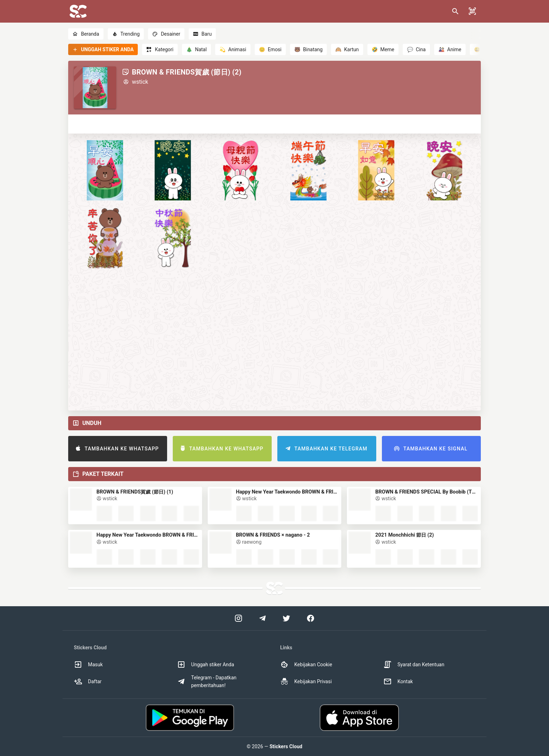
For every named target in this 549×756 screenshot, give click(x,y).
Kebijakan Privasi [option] (306, 681)
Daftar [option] (88, 681)
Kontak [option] (398, 681)
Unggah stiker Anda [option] (206, 665)
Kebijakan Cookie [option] (306, 665)
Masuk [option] (88, 665)
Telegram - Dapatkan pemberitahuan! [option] (207, 681)
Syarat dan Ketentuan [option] (414, 665)
